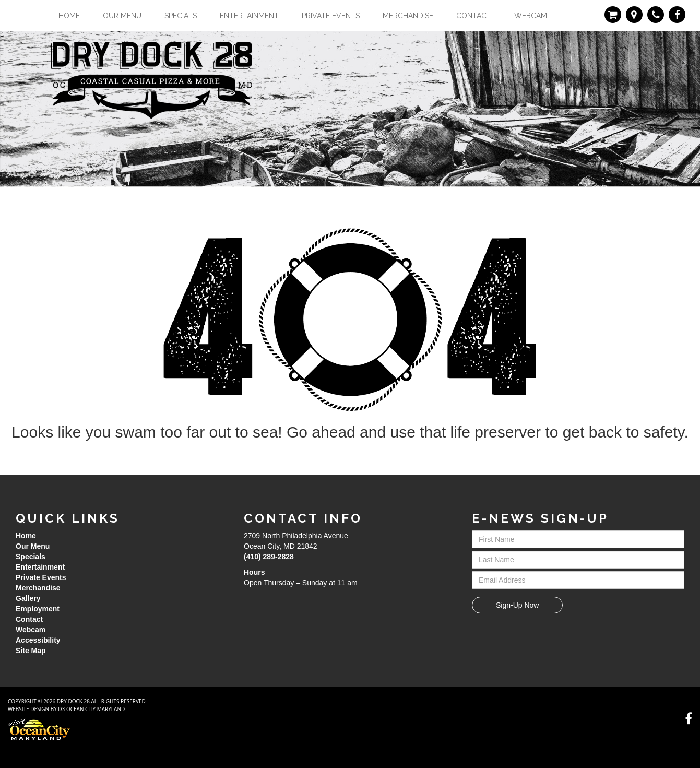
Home (69, 16)
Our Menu (122, 16)
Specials (181, 16)
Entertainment (249, 16)
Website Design (28, 709)
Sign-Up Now (517, 605)
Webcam (531, 16)
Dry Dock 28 (73, 701)
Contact (474, 16)
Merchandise (408, 16)
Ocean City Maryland (96, 709)
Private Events (331, 16)
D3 (61, 709)
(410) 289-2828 (269, 557)
